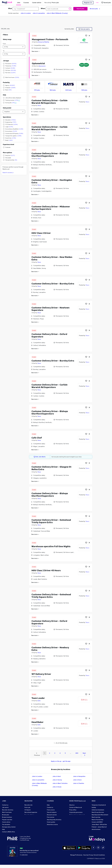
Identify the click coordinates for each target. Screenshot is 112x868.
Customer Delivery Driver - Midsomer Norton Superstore (51, 208)
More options (7, 153)
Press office (73, 810)
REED (94, 801)
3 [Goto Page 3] (55, 753)
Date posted (7, 108)
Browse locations (7, 817)
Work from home (7, 812)
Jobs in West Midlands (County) (57, 13)
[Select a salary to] (14, 54)
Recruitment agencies (31, 812)
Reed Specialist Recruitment (100, 815)
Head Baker (37, 722)
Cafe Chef (37, 438)
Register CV (88, 3)
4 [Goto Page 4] (60, 753)
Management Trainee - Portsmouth (50, 39)
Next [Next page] (84, 754)
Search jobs (80, 9)
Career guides (51, 822)
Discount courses (52, 815)
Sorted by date (69, 29)
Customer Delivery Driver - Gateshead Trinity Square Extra (51, 521)
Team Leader (38, 698)
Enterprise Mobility (44, 42)
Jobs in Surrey (57, 780)
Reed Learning (96, 817)
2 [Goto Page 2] (50, 753)
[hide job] (89, 36)
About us (72, 805)
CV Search (28, 810)
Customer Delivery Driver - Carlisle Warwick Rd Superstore (49, 102)
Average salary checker (9, 827)
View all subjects (52, 812)
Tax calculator (6, 824)
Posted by (6, 82)
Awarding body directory (54, 820)
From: (4, 44)
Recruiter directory (8, 810)
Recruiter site (28, 805)
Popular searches (7, 820)
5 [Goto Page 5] (65, 753)
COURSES (50, 801)
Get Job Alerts (40, 457)
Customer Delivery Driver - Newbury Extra (50, 649)
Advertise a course (52, 824)
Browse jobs (95, 9)
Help (3, 829)
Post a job (27, 807)
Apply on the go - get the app (61, 761)
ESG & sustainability (98, 832)
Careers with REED (97, 822)
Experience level (8, 144)
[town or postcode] (59, 9)
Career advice (6, 822)
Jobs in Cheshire (79, 783)
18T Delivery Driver (41, 674)
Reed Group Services (98, 812)
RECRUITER (28, 801)
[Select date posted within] (14, 112)
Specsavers (42, 66)
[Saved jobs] (106, 3)
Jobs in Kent (57, 776)
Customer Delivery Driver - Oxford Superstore (49, 335)
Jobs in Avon (77, 780)
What (10, 8)
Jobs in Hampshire (79, 776)
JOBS (4, 801)
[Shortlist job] (86, 36)
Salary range (7, 39)
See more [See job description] (36, 51)
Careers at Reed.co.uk (76, 807)
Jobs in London (26, 13)
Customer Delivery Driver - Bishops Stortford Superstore (50, 155)
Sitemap (5, 834)
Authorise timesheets (98, 810)
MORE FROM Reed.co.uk (77, 801)
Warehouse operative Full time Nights (51, 546)
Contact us (5, 805)
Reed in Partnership (97, 820)
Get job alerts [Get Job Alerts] (84, 29)
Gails (39, 701)
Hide (4, 95)
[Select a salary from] (14, 47)
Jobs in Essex (57, 787)
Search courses (8, 173)
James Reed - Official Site (99, 824)
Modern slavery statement (77, 815)
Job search (5, 807)
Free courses (51, 817)
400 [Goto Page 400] (77, 753)
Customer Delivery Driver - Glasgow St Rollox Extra (51, 468)
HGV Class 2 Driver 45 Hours (46, 570)
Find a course (51, 810)
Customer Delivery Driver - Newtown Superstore (50, 309)
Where (43, 8)
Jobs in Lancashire (39, 13)
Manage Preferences (76, 858)
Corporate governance (76, 812)
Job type (6, 61)
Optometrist (38, 63)
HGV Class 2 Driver (41, 233)
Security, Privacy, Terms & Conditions (94, 858)
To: (4, 51)
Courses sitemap (52, 827)
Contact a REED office (8, 832)
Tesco (39, 105)
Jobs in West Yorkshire (60, 783)
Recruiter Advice (29, 815)
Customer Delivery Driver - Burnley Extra (53, 284)
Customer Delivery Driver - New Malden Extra (52, 258)
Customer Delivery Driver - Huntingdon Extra (52, 181)
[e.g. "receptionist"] (26, 9)
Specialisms (7, 117)
